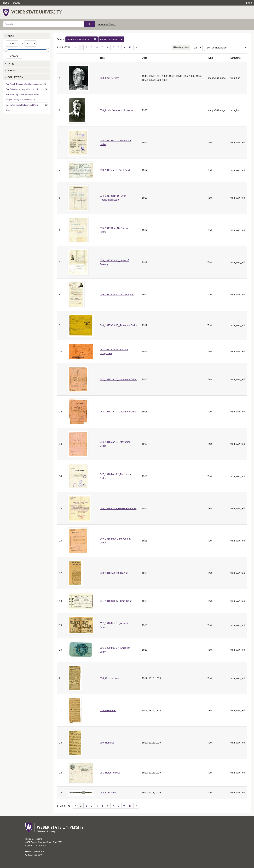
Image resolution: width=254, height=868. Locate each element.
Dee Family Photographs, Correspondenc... (25, 84)
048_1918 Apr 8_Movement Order (118, 508)
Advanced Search (107, 24)
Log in (249, 3)
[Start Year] (12, 43)
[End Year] (30, 43)
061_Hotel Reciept (110, 773)
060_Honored (107, 743)
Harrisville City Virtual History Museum (22, 95)
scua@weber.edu (35, 851)
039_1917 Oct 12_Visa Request (117, 294)
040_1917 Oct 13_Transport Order (118, 325)
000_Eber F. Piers (109, 78)
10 (130, 47)
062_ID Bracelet (109, 793)
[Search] (44, 24)
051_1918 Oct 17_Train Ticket (116, 601)
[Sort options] (226, 48)
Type (11, 64)
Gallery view (182, 48)
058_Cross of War (110, 678)
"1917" (82, 39)
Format (13, 70)
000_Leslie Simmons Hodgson (116, 110)
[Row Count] (197, 48)
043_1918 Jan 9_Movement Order (118, 412)
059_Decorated (108, 710)
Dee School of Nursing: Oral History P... (23, 89)
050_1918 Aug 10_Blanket (114, 573)
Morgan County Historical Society (20, 100)
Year (11, 36)
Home (6, 3)
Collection (15, 77)
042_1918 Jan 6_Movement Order (118, 379)
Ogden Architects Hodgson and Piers (22, 105)
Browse (16, 3)
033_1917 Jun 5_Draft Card (115, 170)
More (8, 110)
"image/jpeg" (111, 39)
